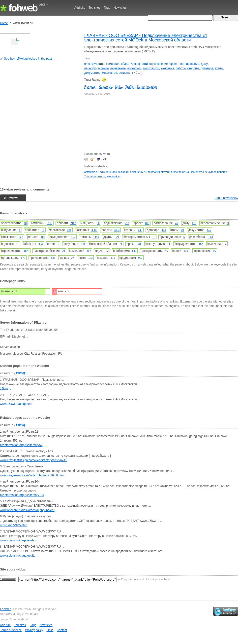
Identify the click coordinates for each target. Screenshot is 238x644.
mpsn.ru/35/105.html (14, 525)
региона (124, 73)
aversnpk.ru (113, 176)
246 (140, 230)
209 (83, 244)
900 (140, 258)
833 (53, 258)
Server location (147, 87)
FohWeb (6, 609)
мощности (141, 64)
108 (43, 237)
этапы (219, 68)
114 (113, 258)
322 (21, 237)
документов (92, 73)
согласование (190, 64)
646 (134, 251)
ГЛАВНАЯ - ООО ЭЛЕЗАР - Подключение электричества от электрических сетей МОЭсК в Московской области (146, 38)
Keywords (105, 87)
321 (117, 237)
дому (204, 64)
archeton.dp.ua (180, 172)
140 (164, 230)
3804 (117, 230)
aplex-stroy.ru (138, 172)
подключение (159, 64)
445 (209, 230)
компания (167, 68)
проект (174, 64)
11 (17, 244)
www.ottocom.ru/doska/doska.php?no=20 (27, 510)
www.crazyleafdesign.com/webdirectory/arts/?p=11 (33, 460)
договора (207, 68)
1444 (96, 237)
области (127, 64)
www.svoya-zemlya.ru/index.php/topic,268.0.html (32, 475)
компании (113, 64)
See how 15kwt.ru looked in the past (28, 59)
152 (73, 237)
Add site (80, 8)
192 (89, 251)
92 (107, 251)
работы (181, 68)
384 (69, 230)
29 (182, 230)
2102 (73, 223)
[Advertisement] (37, 98)
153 (91, 258)
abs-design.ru (120, 172)
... (139, 73)
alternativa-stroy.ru (159, 172)
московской (151, 68)
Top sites (94, 8)
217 (127, 223)
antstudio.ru (91, 172)
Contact (62, 630)
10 (25, 223)
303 (41, 244)
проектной (134, 68)
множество (110, 73)
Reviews (90, 87)
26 (43, 230)
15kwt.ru (6, 389)
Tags (107, 8)
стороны (193, 68)
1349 (186, 251)
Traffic (130, 87)
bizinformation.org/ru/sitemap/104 (22, 495)
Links (119, 87)
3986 (94, 230)
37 (73, 258)
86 (98, 223)
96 (214, 251)
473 (194, 223)
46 (177, 223)
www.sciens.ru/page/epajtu (18, 556)
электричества (94, 64)
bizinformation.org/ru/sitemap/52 (21, 445)
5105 (50, 223)
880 (147, 223)
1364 (210, 237)
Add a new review (226, 198)
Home (4, 23)
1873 (27, 251)
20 (63, 251)
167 (201, 244)
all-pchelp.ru (98, 176)
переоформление (96, 68)
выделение (118, 68)
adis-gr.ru (105, 172)
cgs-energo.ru (199, 172)
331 (139, 244)
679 (23, 258)
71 (121, 244)
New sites (120, 8)
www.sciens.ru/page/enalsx (18, 540)
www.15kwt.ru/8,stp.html (16, 404)
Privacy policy (34, 630)
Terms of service (11, 630)
